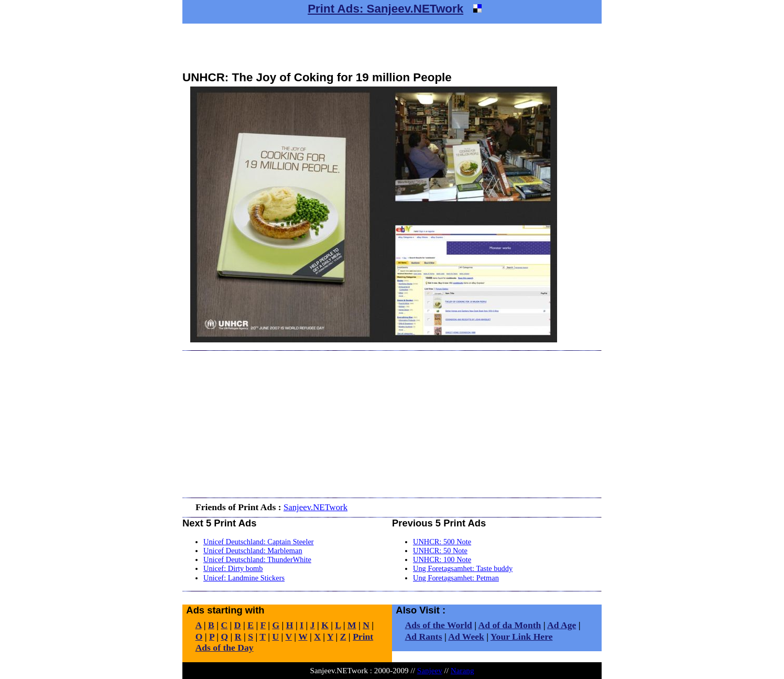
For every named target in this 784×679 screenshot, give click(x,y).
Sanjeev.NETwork (315, 507)
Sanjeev (430, 670)
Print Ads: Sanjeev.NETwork (385, 9)
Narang (462, 670)
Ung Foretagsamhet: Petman (456, 578)
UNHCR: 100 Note (442, 559)
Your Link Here (522, 637)
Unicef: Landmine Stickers (244, 578)
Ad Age (562, 625)
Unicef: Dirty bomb (233, 568)
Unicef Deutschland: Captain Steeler (259, 542)
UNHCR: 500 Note (442, 542)
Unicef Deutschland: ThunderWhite (257, 559)
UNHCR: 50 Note (440, 551)
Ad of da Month (510, 625)
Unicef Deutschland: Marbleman (253, 551)
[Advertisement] (392, 47)
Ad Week (466, 637)
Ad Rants (424, 637)
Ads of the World (439, 625)
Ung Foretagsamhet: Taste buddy (463, 568)
